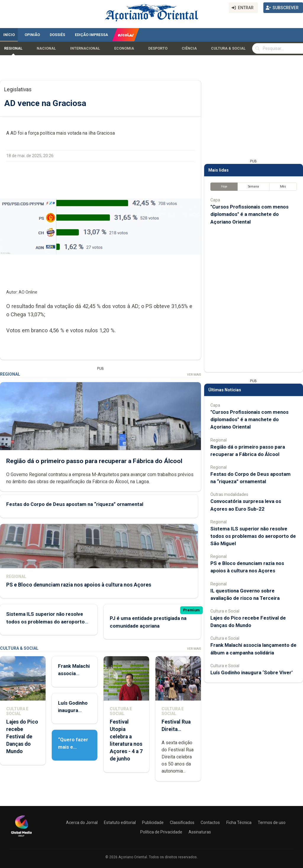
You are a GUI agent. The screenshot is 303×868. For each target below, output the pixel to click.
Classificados (182, 823)
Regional (13, 48)
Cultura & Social (228, 48)
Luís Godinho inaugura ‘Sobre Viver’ (73, 710)
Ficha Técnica (239, 823)
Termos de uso (272, 823)
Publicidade (153, 823)
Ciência (189, 48)
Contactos (210, 823)
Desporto (158, 48)
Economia (124, 48)
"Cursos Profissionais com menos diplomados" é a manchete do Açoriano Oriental (249, 214)
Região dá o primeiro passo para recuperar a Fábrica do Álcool (94, 461)
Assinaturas (200, 832)
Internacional (85, 48)
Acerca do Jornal (82, 823)
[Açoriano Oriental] (21, 837)
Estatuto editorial (120, 823)
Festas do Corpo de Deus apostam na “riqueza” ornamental (75, 504)
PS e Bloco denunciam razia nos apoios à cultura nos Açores (79, 585)
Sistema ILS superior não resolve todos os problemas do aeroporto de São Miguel (45, 621)
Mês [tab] (283, 187)
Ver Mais (194, 375)
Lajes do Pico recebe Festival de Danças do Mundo (22, 737)
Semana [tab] (253, 187)
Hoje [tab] (224, 187)
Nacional (46, 48)
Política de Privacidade (161, 832)
